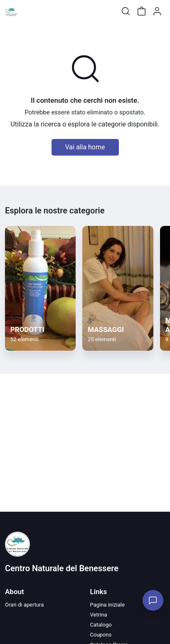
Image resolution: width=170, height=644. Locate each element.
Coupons (101, 635)
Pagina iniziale (107, 605)
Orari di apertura (24, 605)
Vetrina (99, 615)
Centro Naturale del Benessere (62, 568)
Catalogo (101, 625)
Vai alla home (85, 147)
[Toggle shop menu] (28, 11)
